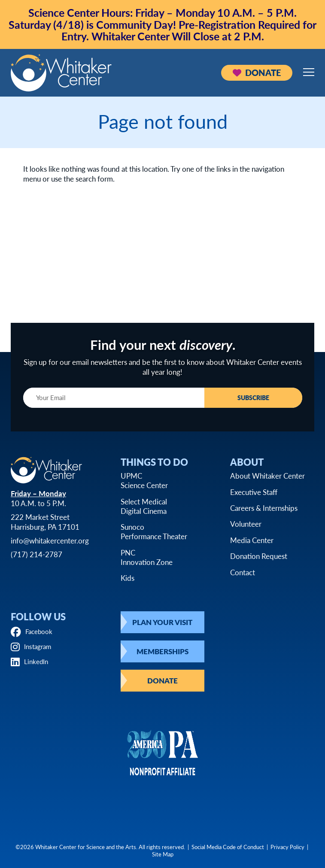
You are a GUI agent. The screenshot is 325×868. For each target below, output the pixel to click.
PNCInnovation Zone (147, 557)
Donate (257, 73)
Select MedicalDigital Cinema (144, 506)
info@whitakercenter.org (50, 541)
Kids (128, 578)
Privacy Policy (287, 847)
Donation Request (259, 556)
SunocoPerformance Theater (154, 532)
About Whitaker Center (267, 476)
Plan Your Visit (162, 622)
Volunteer (246, 524)
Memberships (162, 651)
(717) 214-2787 (36, 555)
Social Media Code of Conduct (228, 847)
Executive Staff (254, 492)
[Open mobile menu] (309, 72)
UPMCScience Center (144, 481)
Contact (243, 572)
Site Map (163, 854)
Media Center (252, 540)
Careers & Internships (264, 508)
